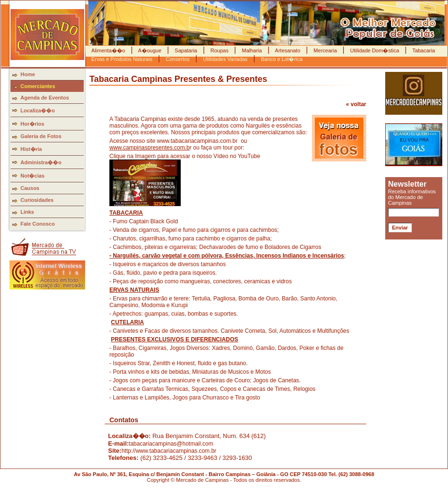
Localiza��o (38, 110)
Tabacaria (423, 50)
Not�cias (33, 176)
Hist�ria (31, 149)
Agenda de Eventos (45, 98)
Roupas (219, 50)
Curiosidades (37, 200)
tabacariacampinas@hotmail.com (171, 444)
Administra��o (41, 162)
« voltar (356, 104)
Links (27, 212)
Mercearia (325, 50)
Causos (30, 188)
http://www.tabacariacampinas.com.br (169, 451)
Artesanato (288, 50)
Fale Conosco (38, 224)
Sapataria (186, 50)
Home (28, 74)
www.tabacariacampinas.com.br (197, 141)
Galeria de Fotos (41, 136)
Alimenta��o (109, 50)
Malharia (252, 50)
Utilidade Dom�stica (375, 50)
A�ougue (150, 50)
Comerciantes (38, 86)
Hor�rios (32, 124)
